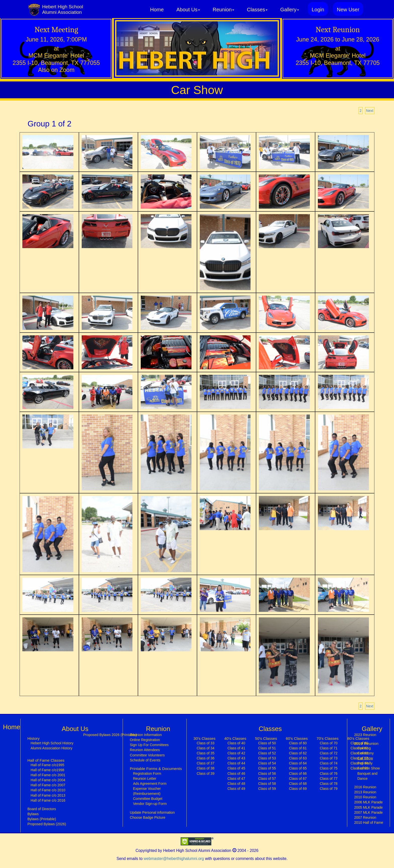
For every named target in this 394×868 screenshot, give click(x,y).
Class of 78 (329, 784)
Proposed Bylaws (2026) (47, 824)
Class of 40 (236, 743)
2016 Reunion (365, 787)
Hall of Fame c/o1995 (47, 765)
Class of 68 (298, 784)
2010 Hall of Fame (368, 823)
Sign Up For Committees (149, 745)
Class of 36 (206, 758)
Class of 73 (329, 758)
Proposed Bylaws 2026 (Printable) (110, 735)
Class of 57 (267, 779)
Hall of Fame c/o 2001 (48, 775)
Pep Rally (365, 763)
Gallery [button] (290, 10)
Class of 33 (206, 743)
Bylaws (33, 814)
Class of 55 (267, 768)
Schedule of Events (145, 760)
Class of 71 (329, 748)
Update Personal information (152, 812)
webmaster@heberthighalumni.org (174, 859)
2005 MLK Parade (368, 807)
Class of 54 (267, 763)
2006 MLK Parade (368, 802)
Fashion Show (368, 768)
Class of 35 (206, 753)
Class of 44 (236, 763)
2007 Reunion (365, 817)
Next (370, 111)
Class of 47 (236, 779)
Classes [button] (257, 10)
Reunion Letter (145, 779)
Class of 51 (267, 748)
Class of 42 (236, 753)
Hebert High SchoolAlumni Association (63, 10)
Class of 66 (298, 773)
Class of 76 (329, 773)
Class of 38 (206, 768)
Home (157, 10)
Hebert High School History (52, 743)
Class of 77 (329, 779)
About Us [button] (188, 10)
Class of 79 (329, 789)
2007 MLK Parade (368, 812)
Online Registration (145, 740)
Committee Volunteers (147, 755)
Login (318, 10)
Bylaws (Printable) (42, 819)
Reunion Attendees (145, 750)
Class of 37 (206, 763)
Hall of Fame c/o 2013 (48, 795)
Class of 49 (236, 789)
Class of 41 (236, 748)
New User (348, 10)
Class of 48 (236, 784)
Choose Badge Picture (148, 817)
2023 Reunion (365, 735)
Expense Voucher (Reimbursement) (147, 791)
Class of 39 (206, 773)
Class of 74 (329, 763)
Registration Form (147, 773)
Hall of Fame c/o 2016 (48, 800)
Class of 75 (329, 768)
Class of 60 (298, 743)
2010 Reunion (365, 797)
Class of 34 (206, 748)
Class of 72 (329, 753)
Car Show (370, 758)
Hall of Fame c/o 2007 (48, 785)
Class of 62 (298, 753)
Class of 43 (236, 758)
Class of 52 (267, 753)
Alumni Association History (52, 748)
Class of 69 (298, 789)
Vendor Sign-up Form (150, 804)
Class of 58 (267, 784)
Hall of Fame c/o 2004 (48, 780)
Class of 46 (236, 773)
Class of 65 (298, 768)
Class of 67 (298, 779)
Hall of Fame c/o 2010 (48, 790)
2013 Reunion (365, 792)
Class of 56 (267, 773)
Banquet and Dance (367, 776)
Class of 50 (267, 743)
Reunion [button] (223, 10)
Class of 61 (298, 748)
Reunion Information (146, 735)
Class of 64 (298, 763)
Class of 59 (267, 789)
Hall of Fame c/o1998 (47, 770)
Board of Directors (42, 809)
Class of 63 (298, 758)
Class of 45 (236, 768)
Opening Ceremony (365, 751)
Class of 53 (267, 758)
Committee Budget (148, 799)
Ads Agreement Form (150, 784)
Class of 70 (329, 743)
